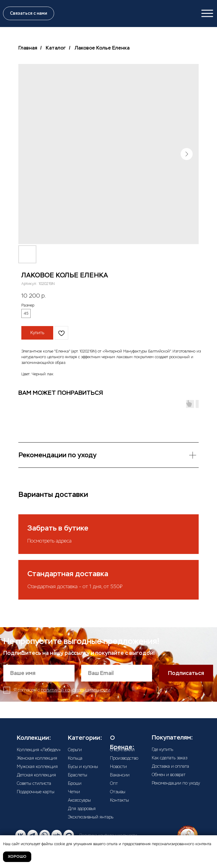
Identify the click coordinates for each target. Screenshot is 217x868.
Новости (118, 767)
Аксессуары (79, 800)
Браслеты (78, 775)
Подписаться (186, 673)
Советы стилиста (34, 783)
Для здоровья (82, 809)
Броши (75, 783)
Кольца (75, 758)
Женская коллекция (37, 758)
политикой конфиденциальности (76, 690)
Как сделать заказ (170, 758)
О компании (122, 750)
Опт (114, 783)
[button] (29, 13)
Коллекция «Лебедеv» (39, 750)
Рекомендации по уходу (176, 783)
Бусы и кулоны (83, 767)
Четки (74, 792)
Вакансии (120, 775)
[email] (117, 673)
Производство (124, 758)
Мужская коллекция (37, 767)
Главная (28, 48)
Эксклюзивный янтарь (91, 817)
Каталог (56, 48)
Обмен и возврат (169, 775)
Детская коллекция (36, 775)
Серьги (75, 750)
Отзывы (118, 792)
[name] (39, 673)
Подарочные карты (36, 792)
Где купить (162, 749)
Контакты (119, 800)
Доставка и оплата (170, 766)
